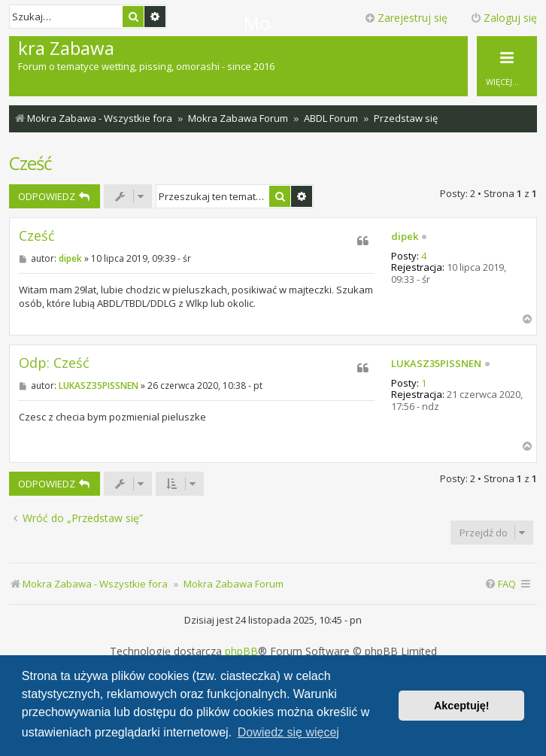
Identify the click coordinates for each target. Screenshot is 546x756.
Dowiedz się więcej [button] (288, 732)
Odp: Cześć (54, 363)
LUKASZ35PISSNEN (436, 364)
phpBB (241, 651)
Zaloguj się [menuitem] (504, 18)
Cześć (30, 163)
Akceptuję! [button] (462, 706)
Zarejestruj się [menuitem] (406, 18)
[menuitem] (500, 584)
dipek (405, 237)
